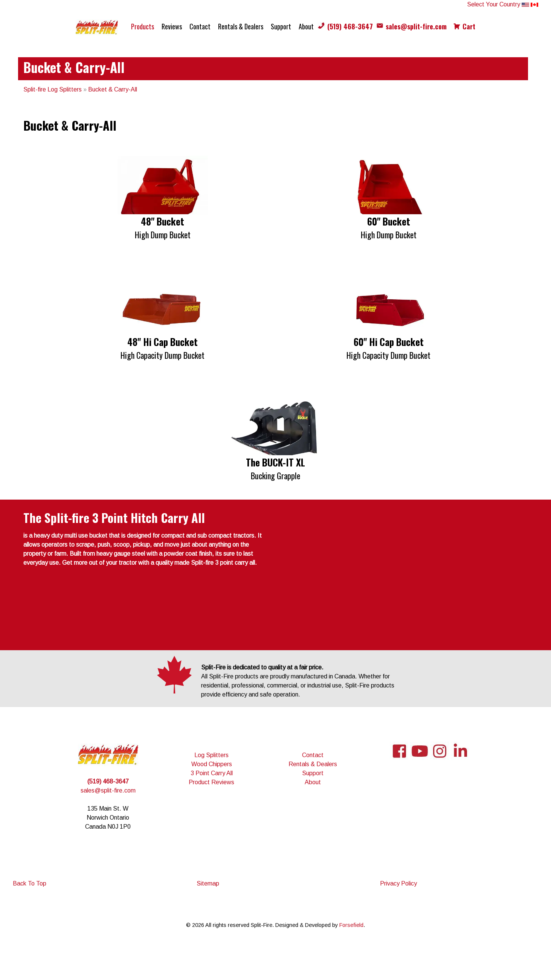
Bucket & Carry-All (113, 89)
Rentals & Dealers (241, 26)
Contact (200, 26)
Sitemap (208, 883)
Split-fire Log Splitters (53, 89)
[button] (163, 198)
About (306, 26)
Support (281, 26)
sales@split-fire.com (416, 26)
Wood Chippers (212, 764)
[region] (276, 198)
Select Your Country (503, 4)
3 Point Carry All (212, 773)
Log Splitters (211, 755)
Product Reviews (211, 782)
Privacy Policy (398, 883)
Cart (469, 26)
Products (143, 26)
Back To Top (30, 883)
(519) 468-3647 (350, 26)
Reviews (172, 26)
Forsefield (351, 925)
